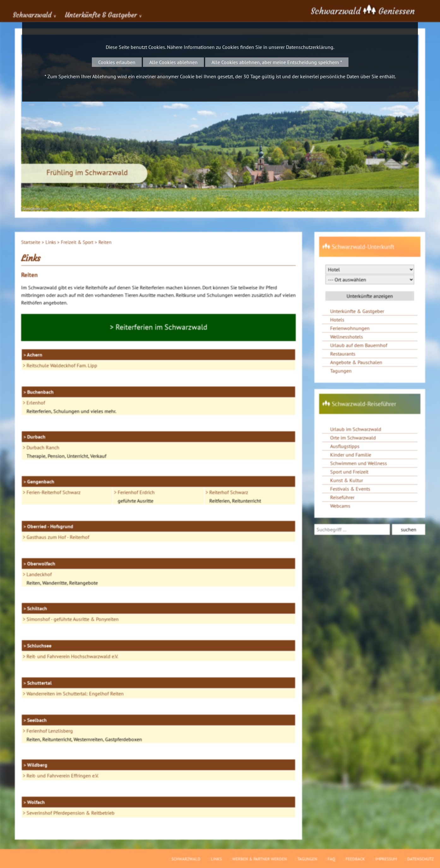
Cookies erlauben (117, 62)
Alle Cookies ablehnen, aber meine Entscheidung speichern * (277, 62)
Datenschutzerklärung (310, 47)
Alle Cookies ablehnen (173, 62)
